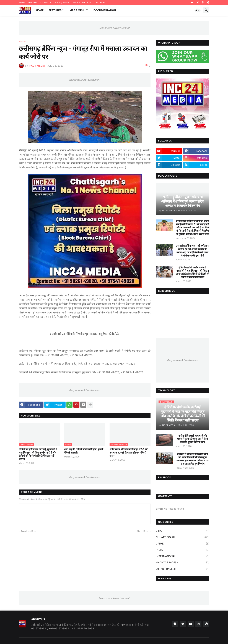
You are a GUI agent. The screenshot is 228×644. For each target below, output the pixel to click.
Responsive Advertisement (114, 28)
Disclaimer (100, 2)
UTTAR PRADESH (183, 569)
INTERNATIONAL (183, 556)
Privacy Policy (62, 2)
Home (22, 2)
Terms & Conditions (82, 2)
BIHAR (183, 531)
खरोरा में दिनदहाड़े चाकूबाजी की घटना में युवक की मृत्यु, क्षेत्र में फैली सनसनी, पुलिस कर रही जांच (193, 439)
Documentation (105, 10)
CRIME (183, 544)
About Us (32, 2)
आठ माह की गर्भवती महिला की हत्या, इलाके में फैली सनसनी (84, 451)
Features (55, 10)
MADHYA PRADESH (183, 562)
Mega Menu (77, 10)
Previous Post (29, 531)
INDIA (183, 550)
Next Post (143, 531)
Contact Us (46, 2)
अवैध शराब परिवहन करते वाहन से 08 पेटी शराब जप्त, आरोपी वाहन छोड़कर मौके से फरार (129, 452)
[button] (198, 10)
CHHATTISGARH (183, 537)
